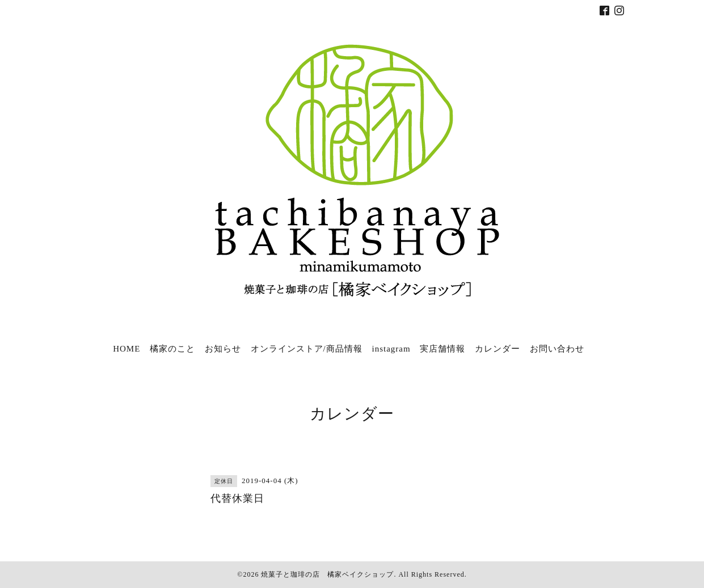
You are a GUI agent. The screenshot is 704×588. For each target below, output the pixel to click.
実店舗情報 (442, 349)
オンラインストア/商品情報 (307, 349)
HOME (127, 349)
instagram (391, 349)
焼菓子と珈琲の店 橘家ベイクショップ (327, 574)
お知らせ (223, 349)
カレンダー (498, 349)
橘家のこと (172, 349)
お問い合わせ (557, 349)
